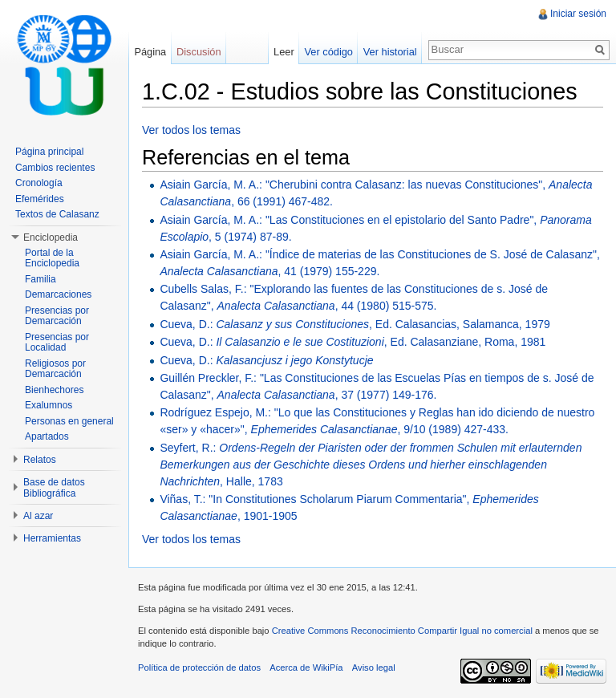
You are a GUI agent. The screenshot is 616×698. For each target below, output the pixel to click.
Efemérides (40, 199)
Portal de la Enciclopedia (52, 258)
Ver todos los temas (191, 130)
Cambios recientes (55, 168)
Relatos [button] (40, 460)
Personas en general (69, 421)
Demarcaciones (58, 294)
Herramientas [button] (52, 538)
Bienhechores (54, 390)
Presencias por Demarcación (57, 316)
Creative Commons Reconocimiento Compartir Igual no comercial (402, 631)
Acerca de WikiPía (306, 668)
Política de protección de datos (199, 668)
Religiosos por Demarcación (55, 369)
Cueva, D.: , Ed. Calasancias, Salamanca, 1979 (355, 324)
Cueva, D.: (266, 360)
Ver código (328, 52)
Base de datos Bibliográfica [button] (54, 488)
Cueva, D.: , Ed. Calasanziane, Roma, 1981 (353, 342)
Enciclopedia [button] (51, 237)
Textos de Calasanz (57, 214)
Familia (41, 279)
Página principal (49, 152)
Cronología (39, 183)
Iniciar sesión (578, 14)
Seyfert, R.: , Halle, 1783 (371, 465)
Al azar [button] (38, 516)
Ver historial (390, 52)
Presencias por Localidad (57, 343)
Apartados (47, 436)
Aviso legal (374, 668)
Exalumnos (49, 405)
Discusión (199, 52)
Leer (284, 52)
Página (150, 52)
